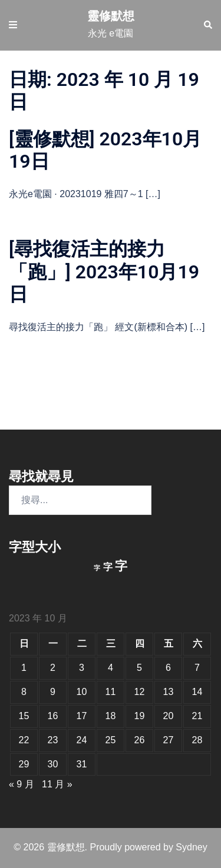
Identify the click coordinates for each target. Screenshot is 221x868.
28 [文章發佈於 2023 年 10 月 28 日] (197, 740)
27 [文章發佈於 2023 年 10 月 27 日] (169, 740)
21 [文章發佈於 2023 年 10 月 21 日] (197, 716)
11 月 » (57, 784)
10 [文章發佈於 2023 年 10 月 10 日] (82, 692)
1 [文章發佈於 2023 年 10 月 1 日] (24, 668)
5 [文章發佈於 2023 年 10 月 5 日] (139, 668)
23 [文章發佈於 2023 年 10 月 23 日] (53, 740)
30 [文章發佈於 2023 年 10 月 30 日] (53, 764)
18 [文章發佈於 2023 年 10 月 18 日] (111, 716)
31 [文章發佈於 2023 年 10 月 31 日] (82, 764)
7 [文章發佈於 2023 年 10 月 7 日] (197, 668)
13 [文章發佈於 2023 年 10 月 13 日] (169, 692)
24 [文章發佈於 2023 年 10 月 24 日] (82, 740)
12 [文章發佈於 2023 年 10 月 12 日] (140, 692)
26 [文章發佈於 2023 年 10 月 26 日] (140, 740)
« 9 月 (22, 784)
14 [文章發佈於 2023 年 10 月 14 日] (197, 692)
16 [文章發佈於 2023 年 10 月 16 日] (53, 716)
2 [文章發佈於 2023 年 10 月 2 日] (53, 668)
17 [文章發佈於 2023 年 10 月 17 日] (82, 716)
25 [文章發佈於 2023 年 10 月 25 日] (111, 740)
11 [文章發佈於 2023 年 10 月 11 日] (111, 692)
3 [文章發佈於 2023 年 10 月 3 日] (82, 668)
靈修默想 (111, 16)
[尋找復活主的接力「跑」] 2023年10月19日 (104, 272)
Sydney (191, 847)
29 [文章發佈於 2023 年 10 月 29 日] (24, 764)
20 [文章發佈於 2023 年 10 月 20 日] (169, 716)
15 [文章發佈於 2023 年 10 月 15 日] (24, 716)
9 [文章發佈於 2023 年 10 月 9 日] (53, 692)
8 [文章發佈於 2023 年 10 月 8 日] (24, 692)
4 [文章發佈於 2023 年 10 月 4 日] (111, 668)
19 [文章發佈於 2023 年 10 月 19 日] (140, 716)
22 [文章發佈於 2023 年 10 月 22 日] (24, 740)
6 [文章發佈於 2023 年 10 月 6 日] (168, 668)
